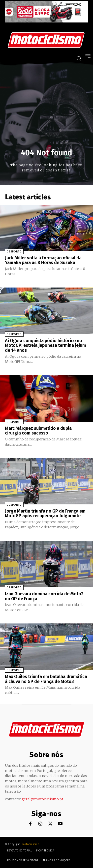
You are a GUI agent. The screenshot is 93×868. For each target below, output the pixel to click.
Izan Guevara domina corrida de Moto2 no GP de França (44, 596)
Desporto (14, 252)
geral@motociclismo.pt (42, 799)
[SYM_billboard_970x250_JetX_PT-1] (46, 21)
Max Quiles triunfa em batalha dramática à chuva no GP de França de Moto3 (46, 679)
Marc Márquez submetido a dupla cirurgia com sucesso (38, 431)
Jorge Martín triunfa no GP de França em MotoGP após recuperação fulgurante (45, 514)
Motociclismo (31, 844)
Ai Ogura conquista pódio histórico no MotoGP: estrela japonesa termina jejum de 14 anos (46, 346)
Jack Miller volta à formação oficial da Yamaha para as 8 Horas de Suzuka (43, 260)
